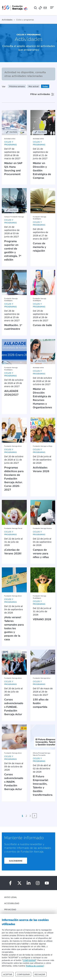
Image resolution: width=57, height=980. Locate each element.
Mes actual (34, 86)
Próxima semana (17, 86)
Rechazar (40, 974)
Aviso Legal (11, 897)
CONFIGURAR (29, 960)
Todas (45, 86)
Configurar (23, 974)
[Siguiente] (35, 816)
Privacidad (10, 909)
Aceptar (8, 974)
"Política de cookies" (35, 966)
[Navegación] (52, 8)
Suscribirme (16, 861)
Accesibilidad (12, 903)
